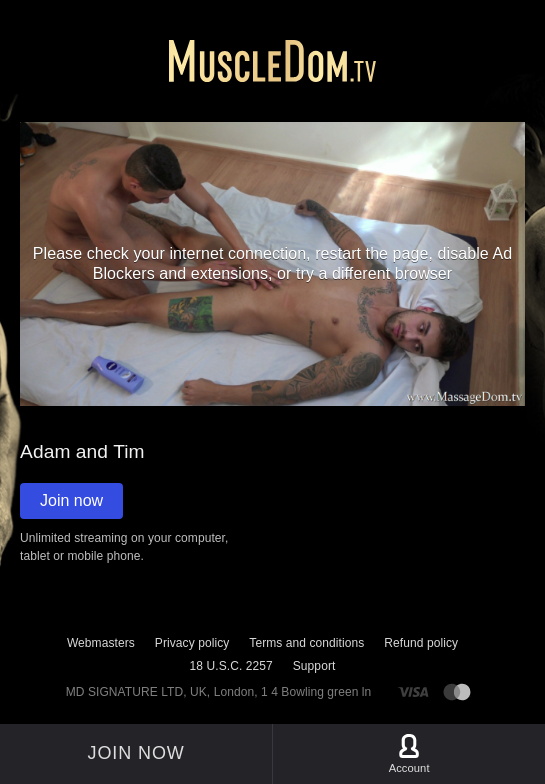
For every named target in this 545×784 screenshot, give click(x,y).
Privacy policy (192, 643)
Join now (71, 500)
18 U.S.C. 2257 (231, 666)
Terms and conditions (306, 643)
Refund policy (421, 643)
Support (314, 666)
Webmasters (101, 643)
